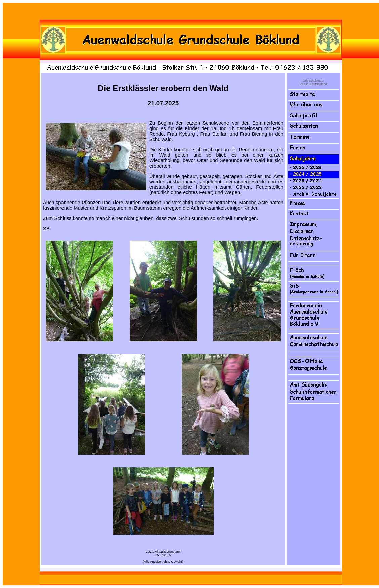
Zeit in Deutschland (313, 84)
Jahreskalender (313, 81)
